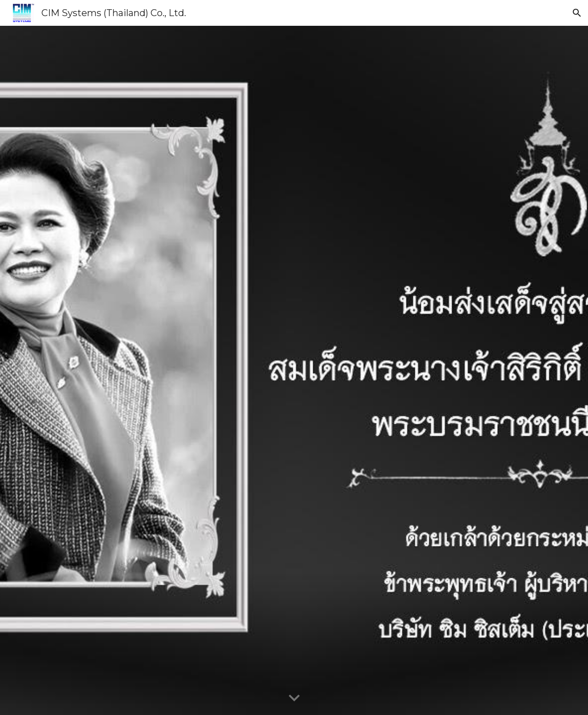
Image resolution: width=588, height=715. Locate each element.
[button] (577, 13)
